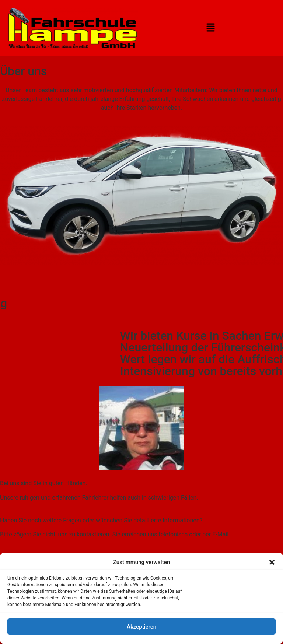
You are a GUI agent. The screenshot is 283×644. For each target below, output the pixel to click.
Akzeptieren (141, 627)
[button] (272, 562)
